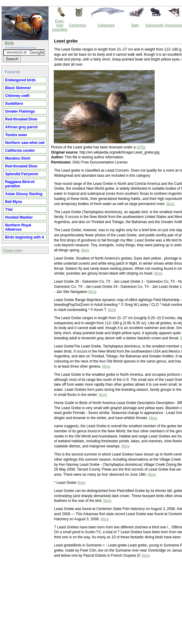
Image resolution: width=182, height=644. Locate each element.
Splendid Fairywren (22, 174)
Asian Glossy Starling (24, 194)
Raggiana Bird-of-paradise (20, 184)
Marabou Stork (18, 158)
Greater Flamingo (20, 111)
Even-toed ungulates (60, 25)
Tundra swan (16, 135)
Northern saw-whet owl (25, 143)
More (170, 204)
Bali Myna (14, 202)
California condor (20, 151)
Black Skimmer (18, 88)
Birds (9, 43)
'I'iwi (9, 210)
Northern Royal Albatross (18, 227)
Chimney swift (17, 96)
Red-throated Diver (21, 119)
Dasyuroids (154, 25)
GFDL (141, 147)
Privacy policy (13, 250)
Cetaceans (106, 25)
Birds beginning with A (25, 237)
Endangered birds (20, 80)
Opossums (173, 25)
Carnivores (77, 25)
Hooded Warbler (19, 217)
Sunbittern (14, 104)
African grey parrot (21, 127)
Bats (135, 25)
